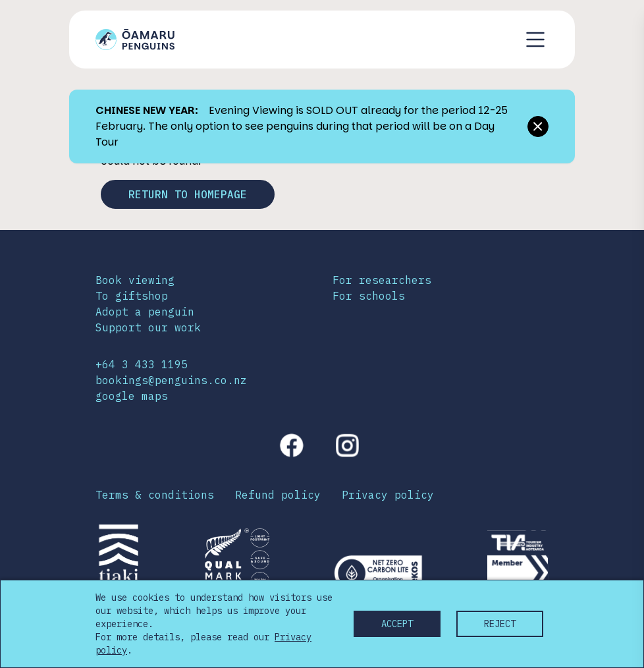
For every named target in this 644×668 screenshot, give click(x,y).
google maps (132, 396)
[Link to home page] (135, 40)
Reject (500, 624)
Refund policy (278, 495)
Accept (397, 624)
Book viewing (135, 280)
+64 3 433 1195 (142, 364)
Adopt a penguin (145, 312)
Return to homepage (188, 194)
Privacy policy (388, 495)
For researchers (382, 280)
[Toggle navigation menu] (535, 40)
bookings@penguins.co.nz (171, 380)
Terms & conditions (155, 495)
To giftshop (132, 296)
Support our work (148, 327)
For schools (369, 296)
